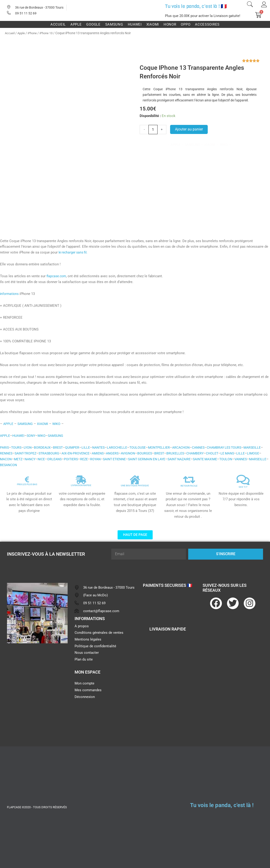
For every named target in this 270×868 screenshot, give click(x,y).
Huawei (135, 24)
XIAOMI (45, 424)
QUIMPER (75, 447)
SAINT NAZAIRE (231, 459)
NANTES (103, 447)
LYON (29, 447)
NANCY (71, 459)
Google (93, 24)
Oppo (186, 24)
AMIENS (125, 453)
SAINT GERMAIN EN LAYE (196, 459)
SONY (33, 436)
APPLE (8, 424)
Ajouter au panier (189, 129)
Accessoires (207, 24)
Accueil (58, 24)
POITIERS (114, 459)
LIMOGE (30, 459)
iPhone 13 (49, 33)
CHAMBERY (227, 453)
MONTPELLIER (167, 447)
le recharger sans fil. (74, 252)
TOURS (17, 447)
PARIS (5, 447)
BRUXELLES (206, 453)
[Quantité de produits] (153, 130)
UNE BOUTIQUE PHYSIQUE (135, 486)
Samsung (114, 24)
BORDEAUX (44, 447)
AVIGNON (157, 453)
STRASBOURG (73, 453)
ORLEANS (97, 459)
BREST (61, 447)
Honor (170, 24)
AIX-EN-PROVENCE (101, 453)
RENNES (27, 453)
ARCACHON (190, 447)
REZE (128, 459)
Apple (76, 24)
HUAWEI (19, 436)
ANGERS (140, 453)
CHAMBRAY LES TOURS (237, 447)
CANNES (209, 447)
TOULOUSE (144, 447)
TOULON (23, 465)
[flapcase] (37, 683)
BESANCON (77, 465)
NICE (83, 459)
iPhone (34, 33)
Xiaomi (153, 24)
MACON (44, 459)
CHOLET (245, 453)
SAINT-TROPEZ (48, 453)
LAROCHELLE (123, 447)
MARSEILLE (9, 453)
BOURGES (175, 453)
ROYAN (140, 459)
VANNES (38, 465)
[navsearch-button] (250, 5)
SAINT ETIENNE (160, 459)
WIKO (59, 424)
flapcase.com (57, 276)
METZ (58, 459)
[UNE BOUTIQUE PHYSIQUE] (135, 480)
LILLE (89, 447)
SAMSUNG (26, 424)
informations (10, 294)
